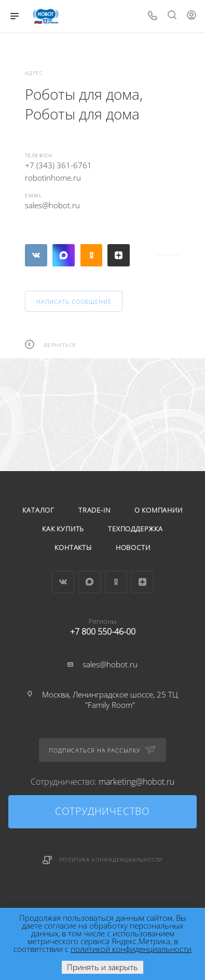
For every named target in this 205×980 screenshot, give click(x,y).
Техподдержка (135, 529)
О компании (159, 510)
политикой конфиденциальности (131, 949)
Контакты (73, 547)
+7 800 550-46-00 (102, 625)
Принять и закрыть (102, 967)
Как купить (63, 529)
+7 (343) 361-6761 (58, 165)
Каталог (38, 510)
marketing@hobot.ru (136, 782)
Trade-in (94, 510)
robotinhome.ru (53, 178)
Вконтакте (36, 255)
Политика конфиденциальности (111, 860)
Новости (133, 547)
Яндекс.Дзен (119, 255)
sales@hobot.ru (52, 205)
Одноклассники (91, 255)
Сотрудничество (102, 811)
